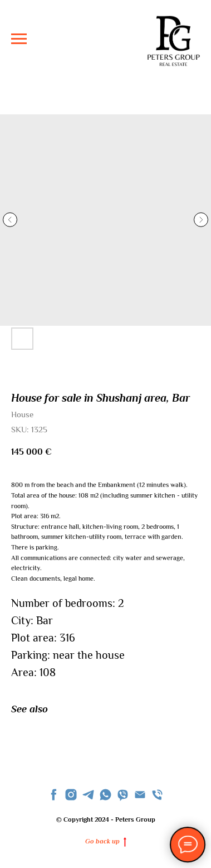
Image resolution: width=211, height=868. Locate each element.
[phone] (157, 795)
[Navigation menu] (19, 39)
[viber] (123, 795)
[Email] (140, 795)
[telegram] (88, 795)
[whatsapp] (105, 795)
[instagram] (71, 795)
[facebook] (54, 795)
